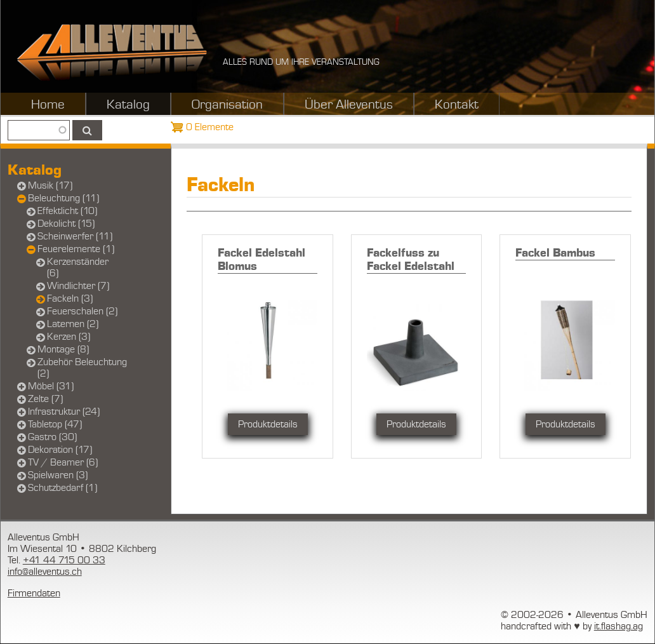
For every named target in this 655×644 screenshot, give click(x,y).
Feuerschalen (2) (82, 311)
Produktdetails (268, 424)
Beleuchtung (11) (63, 198)
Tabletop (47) (55, 424)
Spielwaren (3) (58, 475)
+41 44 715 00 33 (64, 560)
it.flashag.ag (619, 626)
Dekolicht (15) (66, 224)
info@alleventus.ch (45, 572)
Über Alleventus (349, 105)
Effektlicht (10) (67, 211)
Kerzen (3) (69, 337)
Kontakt (457, 105)
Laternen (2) (73, 324)
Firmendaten (34, 593)
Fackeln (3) (70, 299)
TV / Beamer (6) (63, 462)
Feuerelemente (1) (76, 249)
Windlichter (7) (78, 286)
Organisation (227, 105)
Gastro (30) (52, 437)
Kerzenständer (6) (78, 267)
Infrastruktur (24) (64, 412)
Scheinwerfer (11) (75, 236)
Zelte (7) (45, 399)
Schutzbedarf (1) (63, 488)
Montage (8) (63, 349)
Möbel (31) (51, 386)
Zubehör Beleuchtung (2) (82, 368)
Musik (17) (50, 185)
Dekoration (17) (60, 450)
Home (48, 105)
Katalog (128, 105)
